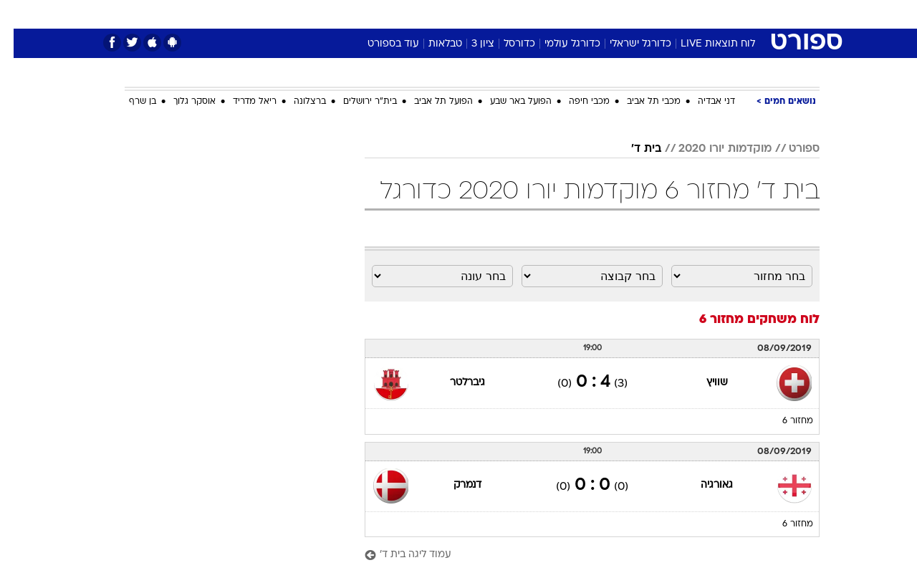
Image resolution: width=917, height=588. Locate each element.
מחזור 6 (784, 421)
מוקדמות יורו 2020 (711, 149)
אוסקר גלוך (181, 102)
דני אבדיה (703, 102)
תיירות (401, 14)
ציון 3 (469, 44)
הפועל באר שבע (507, 102)
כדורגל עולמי (559, 44)
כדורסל (506, 44)
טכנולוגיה (347, 14)
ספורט (664, 14)
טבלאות (432, 44)
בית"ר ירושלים (356, 102)
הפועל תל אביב (430, 102)
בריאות (450, 14)
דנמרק (454, 485)
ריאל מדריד (241, 102)
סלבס (572, 14)
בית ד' (633, 149)
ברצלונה (296, 102)
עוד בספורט (380, 44)
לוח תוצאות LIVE (704, 44)
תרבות (617, 14)
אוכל (494, 14)
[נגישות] (20, 15)
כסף (532, 14)
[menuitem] (704, 14)
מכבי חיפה (576, 102)
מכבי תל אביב (640, 102)
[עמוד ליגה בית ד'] (578, 555)
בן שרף (129, 102)
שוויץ (704, 383)
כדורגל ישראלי (627, 44)
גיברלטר (454, 383)
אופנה (295, 14)
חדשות (712, 14)
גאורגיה (703, 485)
